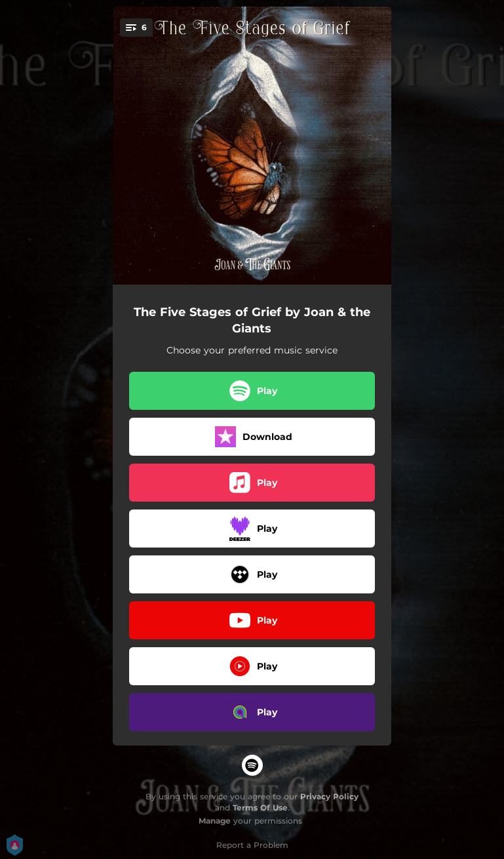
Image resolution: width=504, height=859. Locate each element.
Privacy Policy (329, 796)
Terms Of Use (260, 808)
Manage (215, 821)
